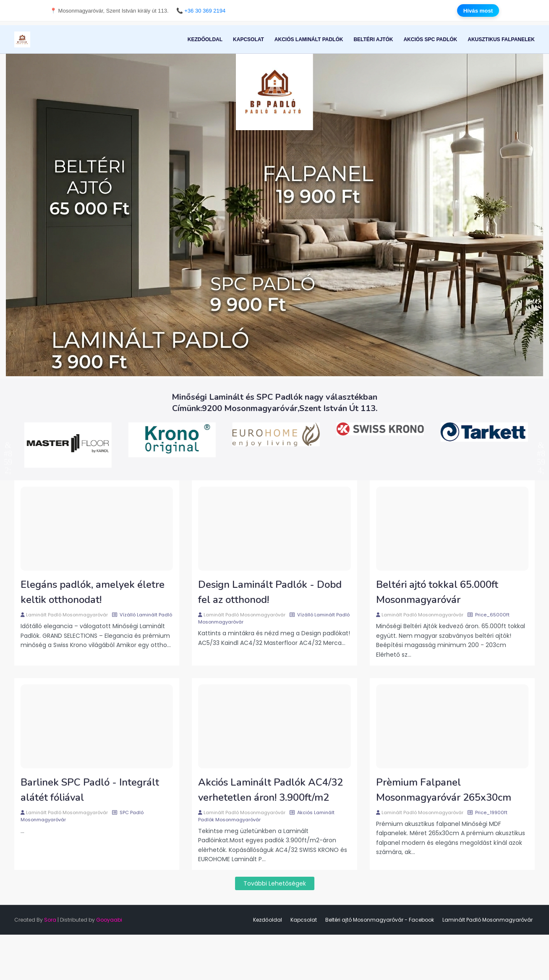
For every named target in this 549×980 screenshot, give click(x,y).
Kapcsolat (304, 920)
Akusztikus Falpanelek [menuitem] (501, 39)
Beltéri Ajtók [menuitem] (373, 39)
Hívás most (478, 10)
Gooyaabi (109, 920)
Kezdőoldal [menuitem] (205, 39)
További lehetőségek (275, 883)
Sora (50, 920)
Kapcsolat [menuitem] (248, 39)
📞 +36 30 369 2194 (201, 10)
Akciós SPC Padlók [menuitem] (430, 39)
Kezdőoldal (268, 920)
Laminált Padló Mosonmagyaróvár (67, 615)
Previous (8, 445)
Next (541, 445)
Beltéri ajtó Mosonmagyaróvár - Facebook (380, 920)
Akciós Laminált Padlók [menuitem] (309, 39)
